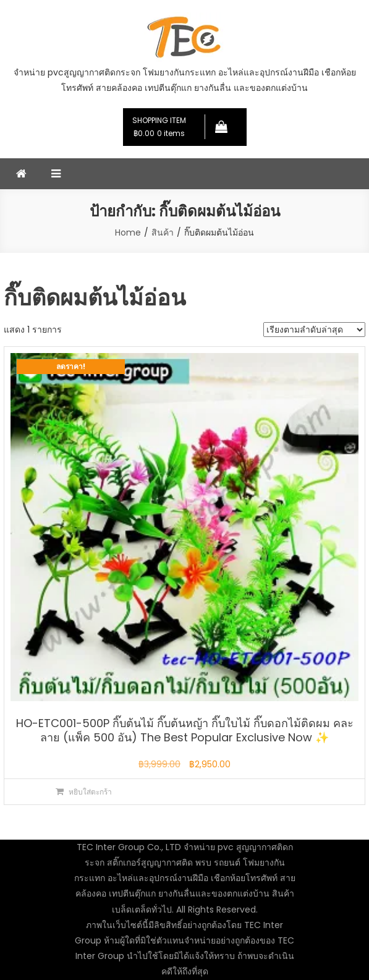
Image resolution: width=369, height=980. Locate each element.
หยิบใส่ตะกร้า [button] (90, 792)
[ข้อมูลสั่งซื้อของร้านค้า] (314, 330)
